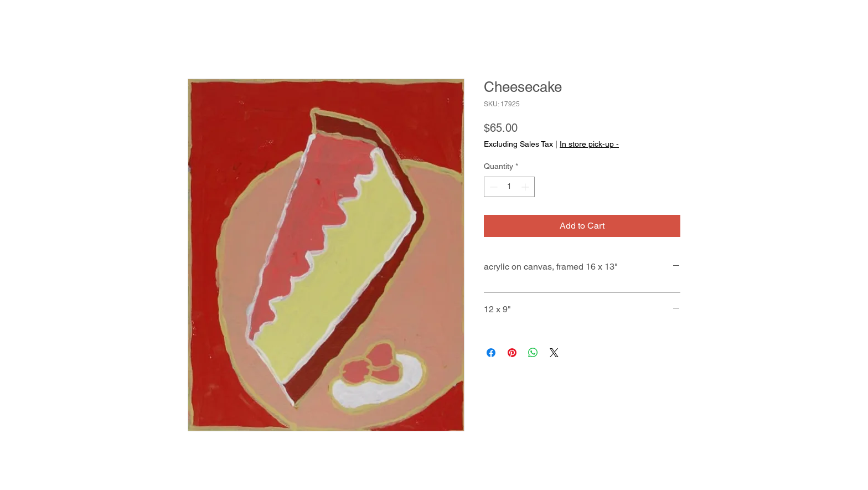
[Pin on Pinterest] (512, 353)
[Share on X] (554, 353)
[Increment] (526, 187)
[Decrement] (492, 187)
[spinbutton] (509, 187)
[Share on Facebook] (491, 353)
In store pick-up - (589, 144)
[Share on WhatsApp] (533, 353)
